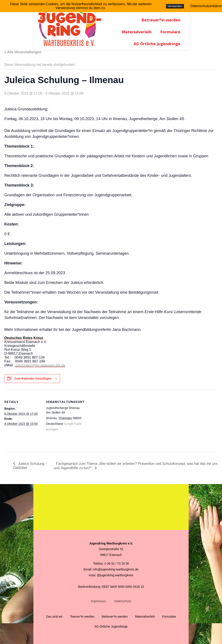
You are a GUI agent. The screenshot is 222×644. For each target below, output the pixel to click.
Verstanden (175, 6)
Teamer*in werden (82, 617)
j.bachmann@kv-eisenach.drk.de (40, 365)
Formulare (170, 32)
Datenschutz (123, 601)
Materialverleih (137, 32)
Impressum (98, 601)
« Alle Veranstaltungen (23, 52)
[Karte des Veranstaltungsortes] (110, 420)
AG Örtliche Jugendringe (157, 44)
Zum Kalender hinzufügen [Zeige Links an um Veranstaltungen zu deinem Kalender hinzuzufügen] (33, 378)
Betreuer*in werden (161, 20)
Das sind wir (54, 617)
